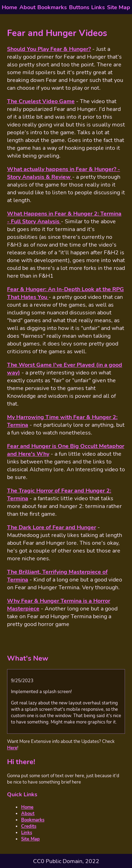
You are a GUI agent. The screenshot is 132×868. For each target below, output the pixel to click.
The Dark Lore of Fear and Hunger (52, 527)
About (27, 7)
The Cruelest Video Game (41, 101)
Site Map (119, 7)
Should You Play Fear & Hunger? (49, 49)
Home (10, 7)
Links (98, 7)
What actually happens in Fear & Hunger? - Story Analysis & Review (64, 173)
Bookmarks (52, 7)
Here (12, 748)
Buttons (79, 7)
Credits (29, 826)
